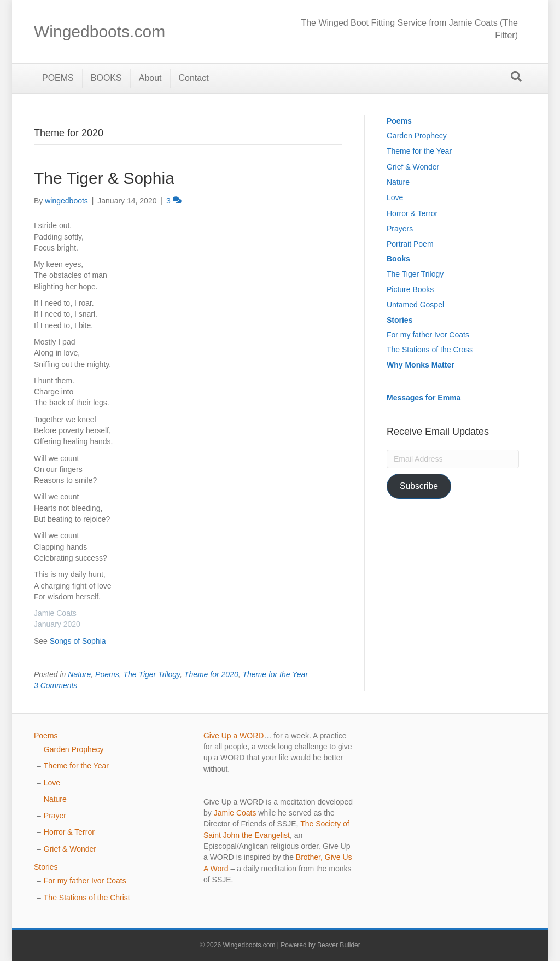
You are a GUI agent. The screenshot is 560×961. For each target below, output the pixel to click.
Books (398, 259)
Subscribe (419, 486)
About (150, 78)
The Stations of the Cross (430, 350)
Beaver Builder (339, 945)
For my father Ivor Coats (428, 335)
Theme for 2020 (211, 674)
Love (395, 197)
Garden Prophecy (417, 136)
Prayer (55, 816)
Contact (194, 78)
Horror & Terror (412, 213)
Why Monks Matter (421, 365)
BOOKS (106, 78)
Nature (79, 674)
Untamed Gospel (415, 305)
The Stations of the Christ (87, 898)
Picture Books (410, 289)
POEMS (58, 78)
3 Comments (56, 685)
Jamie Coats (235, 813)
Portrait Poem (410, 244)
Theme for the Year (275, 674)
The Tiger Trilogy (151, 674)
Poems (107, 674)
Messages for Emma (424, 398)
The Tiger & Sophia (104, 178)
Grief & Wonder (413, 167)
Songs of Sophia (78, 641)
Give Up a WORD (234, 736)
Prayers (400, 229)
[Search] (516, 77)
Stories (399, 320)
